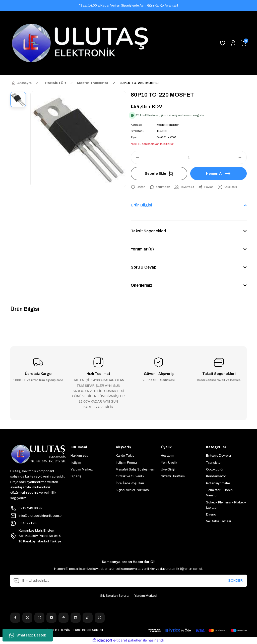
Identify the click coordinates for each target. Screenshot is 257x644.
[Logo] (80, 43)
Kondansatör (216, 476)
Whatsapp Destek (28, 635)
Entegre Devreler (219, 456)
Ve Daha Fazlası (218, 521)
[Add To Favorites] (138, 187)
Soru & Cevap (144, 267)
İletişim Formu (126, 463)
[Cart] (244, 43)
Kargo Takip (125, 456)
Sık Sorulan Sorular (115, 596)
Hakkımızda (79, 456)
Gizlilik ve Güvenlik (130, 476)
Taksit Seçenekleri (148, 231)
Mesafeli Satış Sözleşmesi (135, 469)
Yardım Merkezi (82, 469)
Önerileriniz (142, 285)
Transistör (214, 463)
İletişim (76, 463)
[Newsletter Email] (128, 581)
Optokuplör (215, 469)
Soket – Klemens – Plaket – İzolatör (226, 505)
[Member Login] (233, 43)
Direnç (211, 514)
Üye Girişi (168, 469)
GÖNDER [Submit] (235, 581)
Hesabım (168, 456)
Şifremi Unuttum (173, 476)
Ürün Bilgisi (141, 205)
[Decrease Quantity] (135, 157)
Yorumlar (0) (142, 249)
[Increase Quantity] (242, 157)
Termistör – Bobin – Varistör (221, 493)
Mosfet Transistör (168, 125)
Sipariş (76, 476)
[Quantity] (189, 157)
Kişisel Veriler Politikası (133, 490)
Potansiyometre (218, 483)
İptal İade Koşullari (130, 483)
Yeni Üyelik (169, 463)
